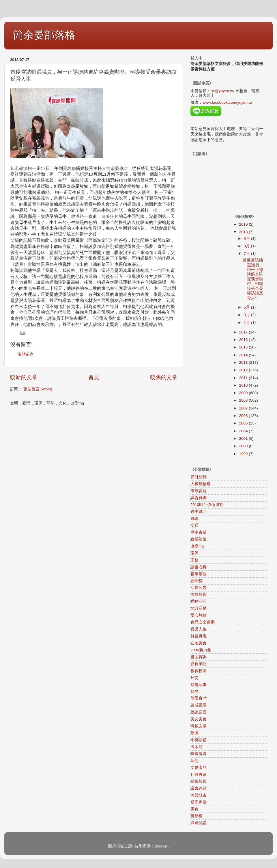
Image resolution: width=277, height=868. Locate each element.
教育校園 (199, 671)
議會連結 (199, 788)
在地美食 (199, 643)
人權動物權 (201, 484)
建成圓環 (199, 705)
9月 (247, 239)
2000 (244, 446)
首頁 (94, 377)
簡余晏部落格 (44, 35)
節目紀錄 (199, 477)
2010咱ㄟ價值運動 (207, 505)
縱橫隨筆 (199, 539)
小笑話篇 (199, 740)
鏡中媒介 (199, 512)
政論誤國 (199, 712)
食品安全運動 (203, 622)
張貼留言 (26, 354)
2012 (244, 370)
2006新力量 (201, 650)
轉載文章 (199, 726)
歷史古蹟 (199, 532)
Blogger (161, 846)
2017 (244, 332)
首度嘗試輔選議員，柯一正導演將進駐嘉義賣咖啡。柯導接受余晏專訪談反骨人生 (253, 279)
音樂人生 (199, 629)
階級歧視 (199, 781)
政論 (194, 519)
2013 (244, 362)
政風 (194, 733)
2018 (244, 232)
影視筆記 (199, 664)
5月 (247, 307)
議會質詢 (199, 498)
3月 (247, 315)
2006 (244, 416)
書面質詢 (199, 657)
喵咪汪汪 (199, 601)
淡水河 (196, 747)
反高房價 (199, 802)
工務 (194, 560)
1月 (247, 323)
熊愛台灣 (199, 698)
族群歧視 (199, 595)
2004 (244, 431)
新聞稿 (196, 581)
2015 (244, 347)
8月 (247, 246)
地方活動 (199, 608)
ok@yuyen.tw (222, 91)
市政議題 (199, 491)
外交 (194, 678)
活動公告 (199, 588)
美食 (194, 809)
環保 (194, 553)
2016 (244, 340)
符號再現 (199, 636)
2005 (244, 423)
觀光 (194, 692)
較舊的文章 (164, 377)
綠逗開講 (199, 823)
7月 (247, 254)
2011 (244, 378)
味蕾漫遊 (199, 754)
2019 (244, 224)
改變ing (197, 546)
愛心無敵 (199, 615)
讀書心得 (199, 567)
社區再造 (199, 775)
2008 (244, 400)
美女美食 (199, 719)
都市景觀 (199, 574)
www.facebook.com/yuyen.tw (228, 102)
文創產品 (199, 768)
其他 (194, 761)
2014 (244, 355)
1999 (244, 454)
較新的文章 (24, 377)
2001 (244, 438)
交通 (194, 525)
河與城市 (199, 795)
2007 (244, 408)
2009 (244, 393)
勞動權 (196, 816)
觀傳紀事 (199, 685)
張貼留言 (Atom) (38, 389)
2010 (244, 385)
